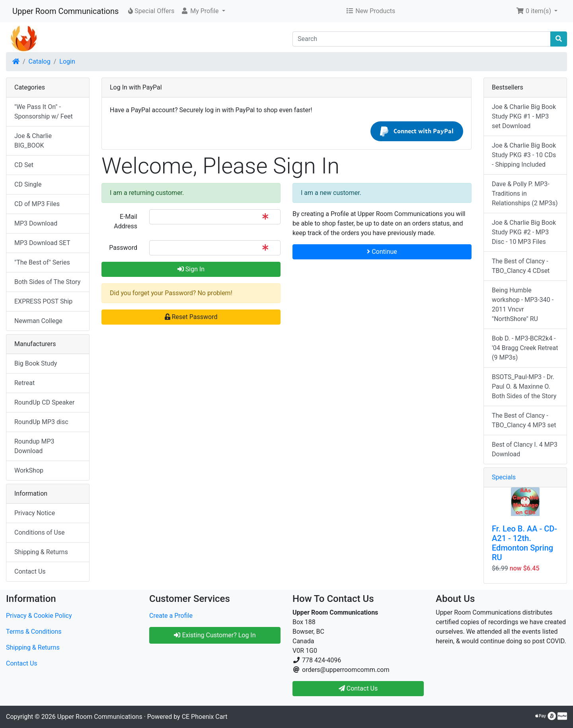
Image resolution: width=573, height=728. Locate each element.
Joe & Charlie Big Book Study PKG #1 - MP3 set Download (524, 116)
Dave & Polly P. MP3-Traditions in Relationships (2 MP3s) (525, 194)
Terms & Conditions (34, 632)
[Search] (422, 39)
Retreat (24, 383)
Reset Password (191, 317)
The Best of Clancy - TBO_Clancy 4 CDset (521, 266)
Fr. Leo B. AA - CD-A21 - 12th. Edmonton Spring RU (524, 543)
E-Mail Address (126, 221)
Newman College (38, 321)
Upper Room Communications (65, 11)
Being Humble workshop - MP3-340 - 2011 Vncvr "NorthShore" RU (523, 305)
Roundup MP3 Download (34, 446)
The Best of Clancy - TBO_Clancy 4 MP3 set (524, 420)
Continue (382, 252)
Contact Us (30, 571)
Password (123, 248)
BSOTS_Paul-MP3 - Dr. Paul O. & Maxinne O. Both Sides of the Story (524, 386)
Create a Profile (171, 616)
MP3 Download (36, 223)
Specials (504, 477)
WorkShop (29, 470)
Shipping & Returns (41, 552)
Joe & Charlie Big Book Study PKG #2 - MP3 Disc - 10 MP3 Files (524, 232)
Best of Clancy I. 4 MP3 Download (525, 449)
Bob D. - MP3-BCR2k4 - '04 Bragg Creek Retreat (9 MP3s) (525, 348)
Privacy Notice (35, 513)
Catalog (40, 61)
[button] (203, 11)
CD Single (28, 184)
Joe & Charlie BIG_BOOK (33, 141)
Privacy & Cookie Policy (39, 616)
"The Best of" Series (42, 262)
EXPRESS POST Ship (43, 301)
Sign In (191, 269)
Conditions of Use (39, 532)
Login (67, 61)
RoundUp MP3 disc (41, 422)
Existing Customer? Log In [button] (215, 635)
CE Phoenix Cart (205, 717)
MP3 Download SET (42, 243)
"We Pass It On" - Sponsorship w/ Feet (44, 112)
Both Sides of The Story (47, 282)
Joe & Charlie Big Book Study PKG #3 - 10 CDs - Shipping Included (524, 155)
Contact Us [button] (358, 688)
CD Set (24, 165)
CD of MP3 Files (37, 204)
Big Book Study (36, 363)
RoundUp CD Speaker (44, 402)
